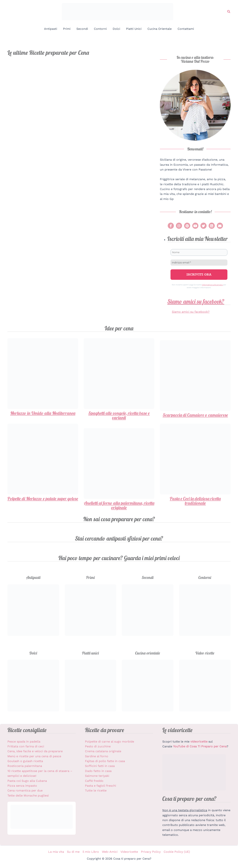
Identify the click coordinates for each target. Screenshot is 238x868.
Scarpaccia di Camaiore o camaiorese (195, 415)
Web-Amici (110, 852)
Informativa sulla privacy (212, 285)
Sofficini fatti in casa (100, 766)
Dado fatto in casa (98, 771)
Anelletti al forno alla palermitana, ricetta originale (119, 505)
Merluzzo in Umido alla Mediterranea (43, 413)
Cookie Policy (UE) (177, 852)
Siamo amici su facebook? (196, 302)
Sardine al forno (97, 756)
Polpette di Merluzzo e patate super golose (43, 498)
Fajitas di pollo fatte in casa (105, 761)
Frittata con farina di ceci (26, 746)
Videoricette (129, 852)
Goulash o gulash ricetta (25, 761)
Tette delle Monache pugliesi (28, 795)
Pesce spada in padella (24, 742)
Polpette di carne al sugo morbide (110, 742)
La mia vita (56, 852)
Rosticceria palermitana (25, 766)
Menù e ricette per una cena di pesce (34, 756)
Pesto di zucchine (98, 746)
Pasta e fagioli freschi (100, 786)
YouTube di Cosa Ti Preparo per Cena (200, 746)
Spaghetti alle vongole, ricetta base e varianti (119, 415)
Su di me (73, 852)
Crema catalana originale (103, 751)
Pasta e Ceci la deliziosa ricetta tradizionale (195, 501)
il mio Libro (91, 852)
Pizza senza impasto (22, 786)
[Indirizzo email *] (199, 263)
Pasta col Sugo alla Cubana (27, 781)
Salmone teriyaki (97, 776)
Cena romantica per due (25, 790)
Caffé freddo (94, 781)
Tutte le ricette (96, 790)
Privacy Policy (151, 852)
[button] (229, 12)
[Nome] (199, 252)
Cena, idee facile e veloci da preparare (35, 751)
